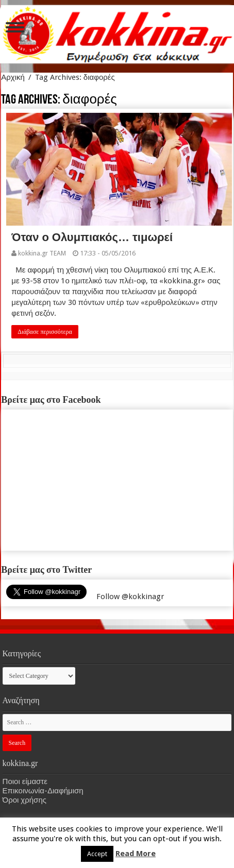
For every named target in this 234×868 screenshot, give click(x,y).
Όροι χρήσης (24, 800)
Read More (136, 854)
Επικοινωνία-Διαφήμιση (43, 791)
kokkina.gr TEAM (42, 253)
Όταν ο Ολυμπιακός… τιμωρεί (92, 237)
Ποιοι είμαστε (25, 781)
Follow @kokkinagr (130, 597)
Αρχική (13, 77)
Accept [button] (97, 854)
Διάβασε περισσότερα (45, 332)
